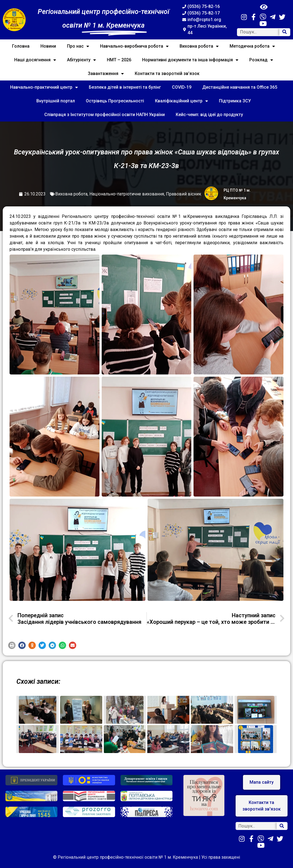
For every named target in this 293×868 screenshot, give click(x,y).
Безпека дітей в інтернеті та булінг (125, 87)
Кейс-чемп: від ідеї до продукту (209, 115)
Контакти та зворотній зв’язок (167, 73)
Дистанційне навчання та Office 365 (240, 87)
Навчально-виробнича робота (134, 46)
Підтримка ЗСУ (235, 101)
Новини (48, 46)
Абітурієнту (81, 60)
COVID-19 (182, 87)
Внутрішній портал (56, 101)
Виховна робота (199, 46)
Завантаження (106, 74)
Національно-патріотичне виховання (127, 194)
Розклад (261, 60)
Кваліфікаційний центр (181, 101)
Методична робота (252, 46)
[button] (12, 645)
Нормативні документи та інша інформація (190, 60)
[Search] (285, 32)
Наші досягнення (35, 60)
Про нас (78, 46)
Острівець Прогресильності (115, 101)
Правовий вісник (184, 194)
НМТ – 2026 (119, 60)
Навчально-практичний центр (44, 87)
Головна (21, 46)
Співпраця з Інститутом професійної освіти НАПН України (105, 115)
